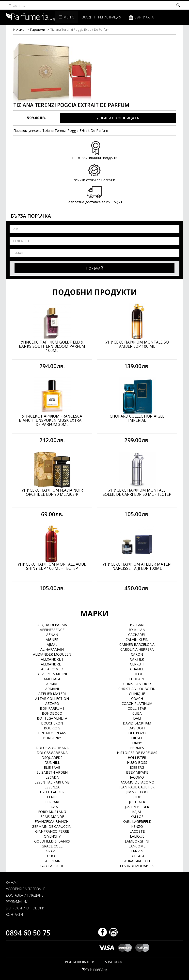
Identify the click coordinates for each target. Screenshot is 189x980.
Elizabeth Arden (52, 772)
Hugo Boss (137, 762)
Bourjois (52, 728)
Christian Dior (137, 684)
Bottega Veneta (52, 718)
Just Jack (137, 802)
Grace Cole (52, 846)
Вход (86, 17)
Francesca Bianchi (52, 822)
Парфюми (38, 30)
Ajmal (52, 644)
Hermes (137, 748)
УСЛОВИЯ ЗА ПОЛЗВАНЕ (26, 889)
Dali (137, 718)
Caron (137, 654)
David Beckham (137, 723)
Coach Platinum (137, 703)
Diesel (137, 738)
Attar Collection (52, 699)
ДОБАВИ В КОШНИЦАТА (118, 118)
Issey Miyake (137, 772)
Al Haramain (52, 649)
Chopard (137, 679)
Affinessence (52, 630)
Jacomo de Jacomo (137, 782)
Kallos (137, 817)
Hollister (137, 758)
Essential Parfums (52, 782)
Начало (19, 30)
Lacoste (137, 831)
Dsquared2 (52, 758)
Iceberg (137, 767)
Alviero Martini (52, 674)
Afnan (52, 635)
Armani (52, 689)
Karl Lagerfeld (137, 822)
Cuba (137, 713)
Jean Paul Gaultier (137, 787)
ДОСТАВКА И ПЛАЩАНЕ (25, 895)
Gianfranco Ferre (52, 831)
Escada (52, 777)
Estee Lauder (52, 792)
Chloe (137, 674)
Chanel (137, 669)
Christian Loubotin (137, 689)
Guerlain (52, 861)
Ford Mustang (52, 812)
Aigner (52, 640)
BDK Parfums (52, 708)
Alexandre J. (52, 659)
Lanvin (137, 851)
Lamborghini (137, 841)
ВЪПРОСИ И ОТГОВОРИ (25, 908)
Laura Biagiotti (137, 861)
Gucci (52, 856)
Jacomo (137, 777)
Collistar (137, 708)
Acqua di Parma (52, 625)
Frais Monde (52, 817)
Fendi (52, 797)
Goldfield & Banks (52, 841)
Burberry (52, 738)
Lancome (137, 846)
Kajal (137, 812)
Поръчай (95, 268)
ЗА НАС (12, 882)
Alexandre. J (52, 664)
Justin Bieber (137, 807)
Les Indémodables (137, 866)
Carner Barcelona (137, 644)
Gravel (52, 851)
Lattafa (137, 856)
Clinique (137, 694)
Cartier (137, 659)
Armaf (52, 684)
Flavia (52, 807)
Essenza (52, 787)
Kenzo (137, 826)
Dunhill (52, 762)
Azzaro (52, 703)
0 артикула (141, 17)
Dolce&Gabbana (52, 753)
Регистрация (110, 17)
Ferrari (52, 802)
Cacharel (137, 635)
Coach (137, 699)
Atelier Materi (52, 694)
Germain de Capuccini (52, 826)
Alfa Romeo (52, 669)
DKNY (137, 743)
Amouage (52, 679)
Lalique (137, 836)
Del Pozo (137, 733)
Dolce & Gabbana (52, 748)
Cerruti (137, 664)
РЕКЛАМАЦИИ (17, 902)
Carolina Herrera (137, 649)
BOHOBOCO (52, 713)
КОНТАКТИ (14, 914)
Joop (137, 797)
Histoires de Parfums (137, 753)
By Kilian (137, 630)
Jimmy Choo (137, 792)
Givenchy (52, 836)
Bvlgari (137, 625)
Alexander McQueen (52, 654)
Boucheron (52, 723)
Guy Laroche (52, 866)
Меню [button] (67, 17)
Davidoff (137, 728)
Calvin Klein (137, 640)
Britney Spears (52, 733)
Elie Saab (52, 767)
